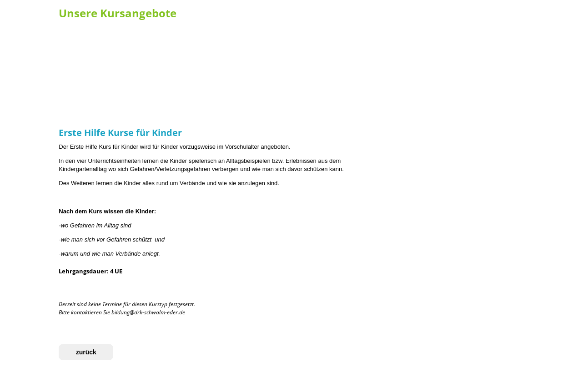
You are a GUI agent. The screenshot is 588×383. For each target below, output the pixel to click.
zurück (86, 352)
